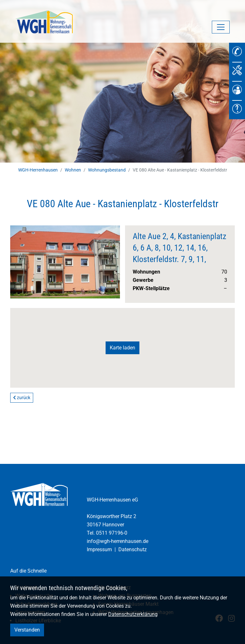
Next (110, 257)
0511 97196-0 (112, 533)
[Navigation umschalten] (221, 27)
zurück (22, 398)
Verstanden (27, 630)
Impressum (99, 549)
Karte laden (122, 348)
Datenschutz (133, 549)
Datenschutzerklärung (133, 614)
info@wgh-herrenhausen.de (118, 541)
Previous (20, 257)
